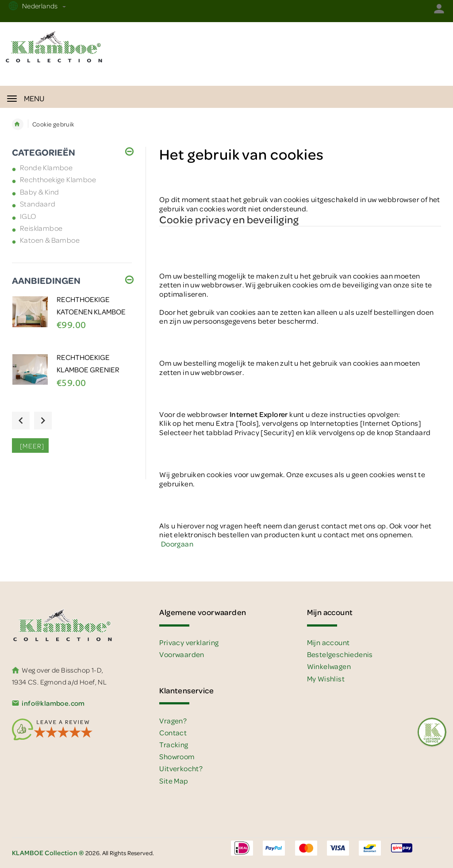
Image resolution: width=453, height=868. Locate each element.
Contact (173, 732)
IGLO (28, 216)
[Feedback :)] (432, 732)
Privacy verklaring (189, 642)
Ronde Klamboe (46, 167)
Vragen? (173, 721)
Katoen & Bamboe (50, 240)
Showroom (177, 756)
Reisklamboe (41, 228)
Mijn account (328, 642)
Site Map (174, 781)
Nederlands (43, 6)
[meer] (30, 445)
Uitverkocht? (181, 768)
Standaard (38, 204)
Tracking (174, 744)
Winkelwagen (329, 666)
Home (18, 124)
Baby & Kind (39, 192)
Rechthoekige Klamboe (58, 179)
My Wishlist (326, 679)
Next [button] (43, 421)
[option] (72, 323)
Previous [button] (21, 421)
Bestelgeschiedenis (340, 654)
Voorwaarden (182, 654)
